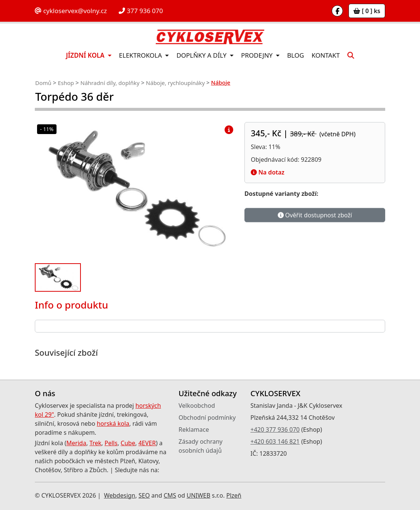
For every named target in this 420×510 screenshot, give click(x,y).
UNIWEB (198, 495)
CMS (170, 495)
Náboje (221, 82)
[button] (351, 55)
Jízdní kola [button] (86, 55)
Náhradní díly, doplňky (110, 83)
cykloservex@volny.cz (71, 11)
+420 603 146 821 (275, 441)
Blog (296, 55)
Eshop (66, 83)
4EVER (147, 443)
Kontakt (325, 55)
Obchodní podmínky (207, 418)
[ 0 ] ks (367, 11)
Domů (43, 83)
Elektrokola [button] (141, 55)
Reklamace (194, 429)
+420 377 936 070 (275, 429)
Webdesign (120, 495)
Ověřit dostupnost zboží (315, 215)
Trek (95, 443)
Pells (111, 443)
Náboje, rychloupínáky (175, 83)
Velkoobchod (197, 406)
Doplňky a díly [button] (202, 55)
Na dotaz (268, 172)
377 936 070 (141, 11)
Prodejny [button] (258, 55)
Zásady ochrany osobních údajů (201, 446)
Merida (76, 443)
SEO (144, 495)
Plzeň (234, 495)
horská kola (113, 424)
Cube (128, 443)
